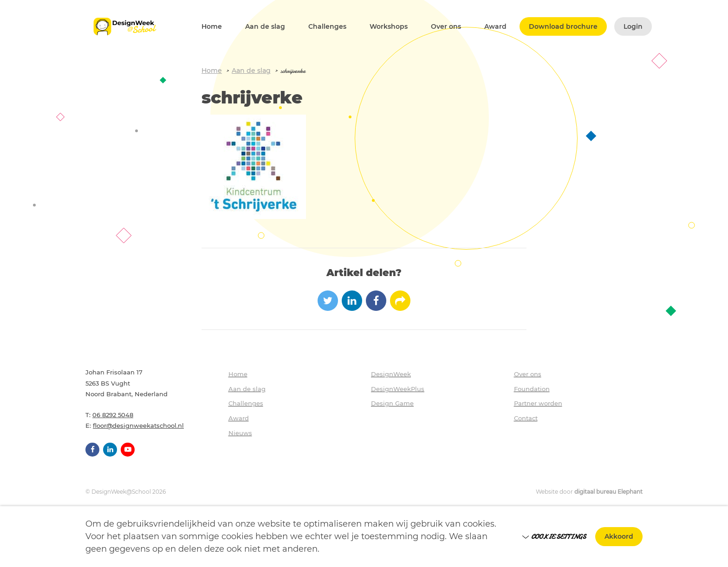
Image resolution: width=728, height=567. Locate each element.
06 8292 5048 (113, 415)
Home (212, 27)
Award (495, 27)
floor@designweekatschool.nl (138, 425)
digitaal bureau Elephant (608, 492)
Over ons (446, 27)
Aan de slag (265, 27)
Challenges (327, 27)
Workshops (389, 27)
